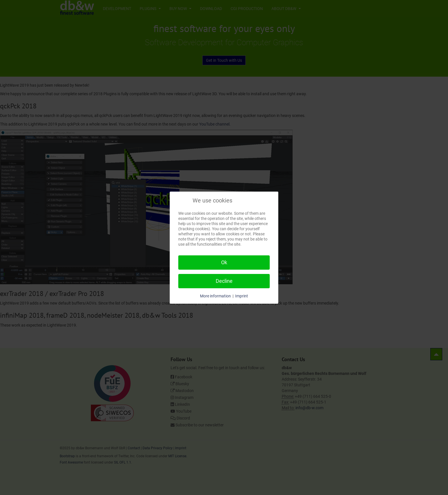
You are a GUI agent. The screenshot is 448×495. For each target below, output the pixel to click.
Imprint (242, 296)
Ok (224, 262)
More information (215, 296)
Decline (224, 281)
